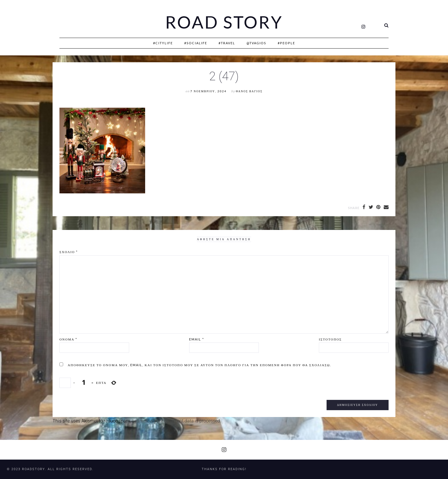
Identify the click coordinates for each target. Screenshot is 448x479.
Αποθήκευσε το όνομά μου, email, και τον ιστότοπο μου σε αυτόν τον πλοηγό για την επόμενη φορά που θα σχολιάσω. (199, 365)
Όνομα (68, 339)
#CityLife (163, 43)
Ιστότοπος (330, 339)
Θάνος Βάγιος (249, 91)
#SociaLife (196, 43)
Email (197, 339)
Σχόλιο (69, 252)
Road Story (224, 22)
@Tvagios (256, 43)
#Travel (227, 43)
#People (286, 43)
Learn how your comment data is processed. (177, 421)
